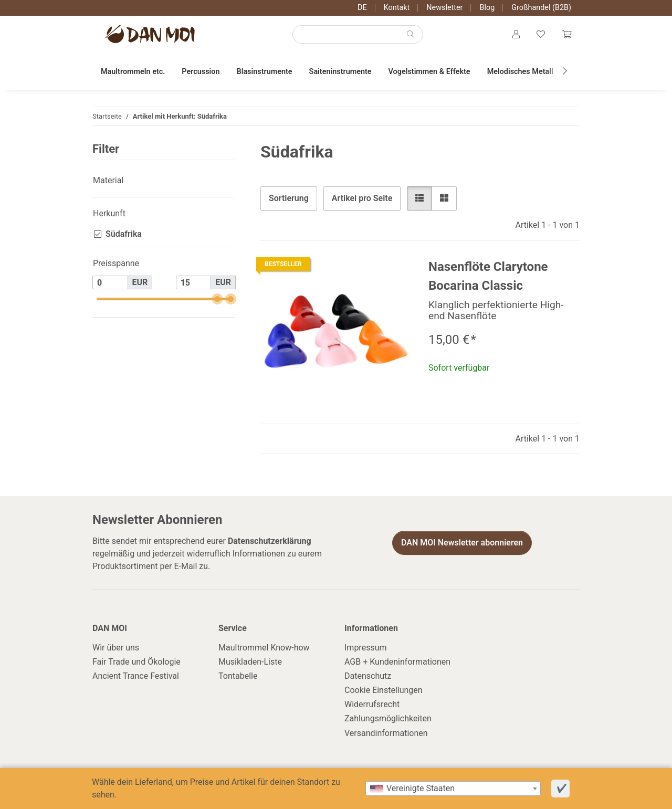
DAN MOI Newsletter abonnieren (462, 543)
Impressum (366, 648)
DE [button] (362, 8)
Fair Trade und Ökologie (136, 662)
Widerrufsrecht (372, 704)
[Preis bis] (194, 282)
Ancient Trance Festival (136, 676)
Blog (487, 8)
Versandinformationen (386, 733)
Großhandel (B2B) (541, 8)
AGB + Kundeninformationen (397, 662)
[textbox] (453, 789)
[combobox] (453, 789)
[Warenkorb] (566, 35)
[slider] (218, 299)
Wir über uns (116, 648)
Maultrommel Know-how (264, 648)
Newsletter (444, 8)
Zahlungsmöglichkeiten (388, 718)
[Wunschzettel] (541, 35)
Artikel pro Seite (362, 198)
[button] (516, 35)
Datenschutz (368, 676)
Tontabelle (238, 676)
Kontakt (397, 8)
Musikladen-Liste (250, 662)
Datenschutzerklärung (270, 541)
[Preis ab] (110, 282)
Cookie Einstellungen (384, 690)
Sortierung (289, 198)
